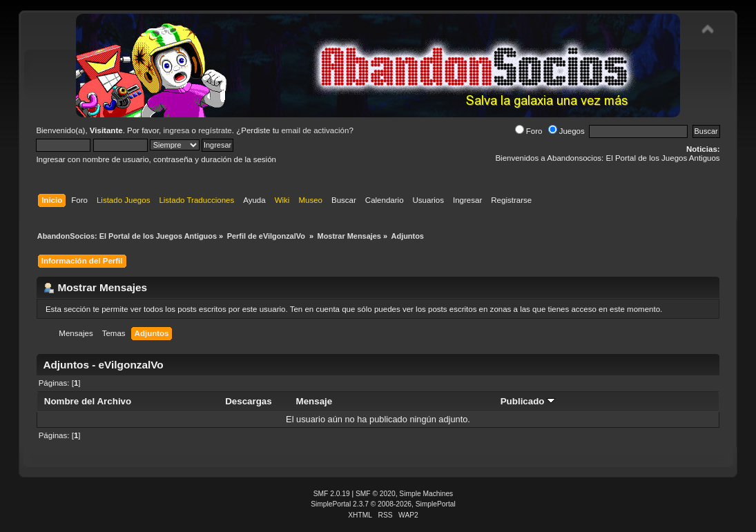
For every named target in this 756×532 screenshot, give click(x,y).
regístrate (215, 130)
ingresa (177, 130)
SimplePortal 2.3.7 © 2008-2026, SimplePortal (383, 504)
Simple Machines (426, 494)
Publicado (528, 401)
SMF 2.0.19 (332, 494)
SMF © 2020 (376, 494)
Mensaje (314, 401)
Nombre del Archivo (88, 401)
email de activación (315, 130)
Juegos (566, 131)
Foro (529, 131)
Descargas (249, 401)
